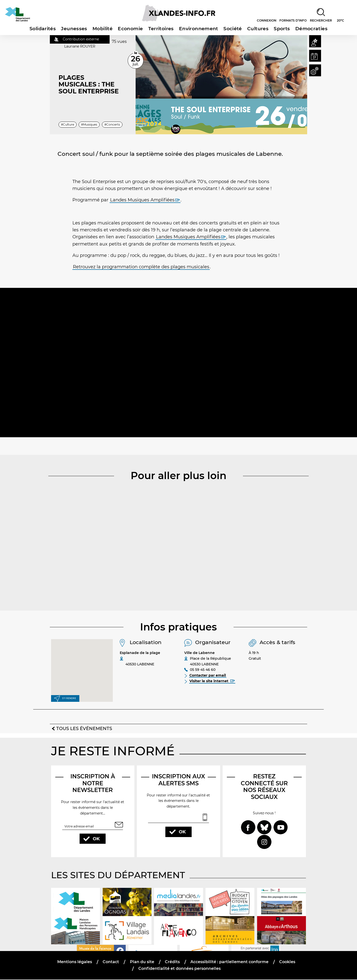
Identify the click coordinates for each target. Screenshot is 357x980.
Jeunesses (74, 29)
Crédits (172, 962)
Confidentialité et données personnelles (179, 969)
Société (233, 29)
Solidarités (43, 29)
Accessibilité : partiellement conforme (229, 962)
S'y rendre (69, 698)
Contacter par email (208, 676)
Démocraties (311, 29)
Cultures (258, 29)
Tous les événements (84, 728)
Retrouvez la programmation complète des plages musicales (141, 267)
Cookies (287, 962)
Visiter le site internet (212, 681)
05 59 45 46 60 (203, 670)
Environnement (199, 29)
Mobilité (103, 29)
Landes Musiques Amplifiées (142, 200)
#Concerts (112, 124)
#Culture (68, 124)
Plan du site (142, 962)
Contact (111, 962)
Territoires (161, 29)
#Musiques (89, 124)
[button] (314, 42)
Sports (282, 29)
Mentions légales (75, 962)
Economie (130, 29)
